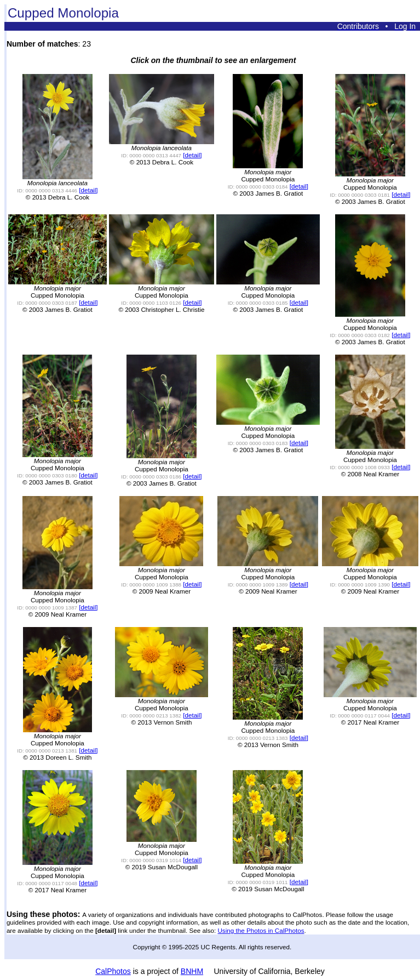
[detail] (88, 190)
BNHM (192, 971)
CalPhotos (113, 971)
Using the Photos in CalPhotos (261, 930)
